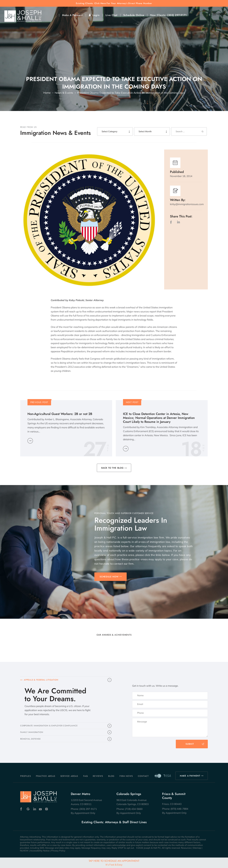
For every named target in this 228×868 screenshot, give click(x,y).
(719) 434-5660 (134, 809)
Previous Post (39, 402)
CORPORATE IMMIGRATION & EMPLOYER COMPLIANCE (51, 727)
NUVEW (24, 851)
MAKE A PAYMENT (190, 776)
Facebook (22, 809)
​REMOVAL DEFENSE (31, 742)
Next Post (132, 402)
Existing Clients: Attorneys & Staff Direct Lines (114, 822)
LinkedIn (178, 222)
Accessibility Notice (40, 851)
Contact (143, 776)
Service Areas (69, 776)
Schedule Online (134, 15)
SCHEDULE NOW (109, 577)
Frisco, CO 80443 (172, 804)
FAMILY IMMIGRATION (32, 734)
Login (96, 15)
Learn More (30, 441)
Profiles (26, 776)
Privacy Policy (58, 851)
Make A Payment (72, 15)
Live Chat (111, 15)
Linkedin (34, 809)
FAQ (85, 776)
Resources (186, 848)
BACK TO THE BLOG (112, 468)
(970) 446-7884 (179, 809)
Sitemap (197, 848)
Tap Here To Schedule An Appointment (114, 863)
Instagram (47, 809)
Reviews (98, 776)
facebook (172, 222)
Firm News (126, 776)
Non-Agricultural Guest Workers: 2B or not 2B (60, 414)
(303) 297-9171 (177, 15)
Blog (111, 776)
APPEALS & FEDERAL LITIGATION (42, 680)
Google (28, 809)
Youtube (41, 809)
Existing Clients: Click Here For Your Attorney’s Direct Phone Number (114, 3)
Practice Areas (46, 776)
